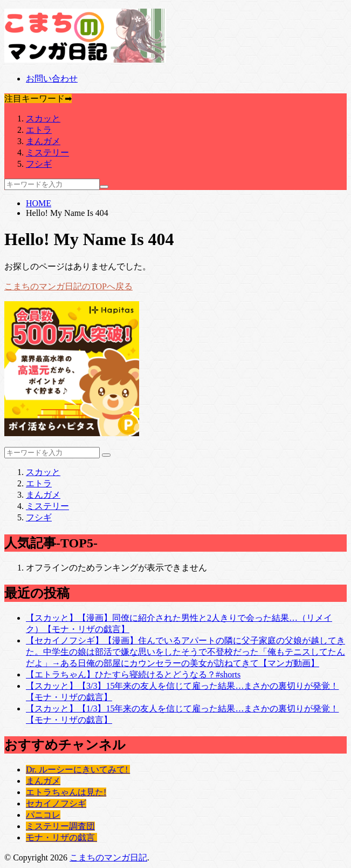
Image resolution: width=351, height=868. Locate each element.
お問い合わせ (52, 79)
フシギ (39, 164)
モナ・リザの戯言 (61, 838)
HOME (39, 203)
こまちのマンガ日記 (108, 857)
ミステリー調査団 (60, 826)
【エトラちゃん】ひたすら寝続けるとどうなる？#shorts (133, 674)
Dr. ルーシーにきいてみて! (78, 769)
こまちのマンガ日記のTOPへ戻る (68, 286)
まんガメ (43, 141)
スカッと (43, 118)
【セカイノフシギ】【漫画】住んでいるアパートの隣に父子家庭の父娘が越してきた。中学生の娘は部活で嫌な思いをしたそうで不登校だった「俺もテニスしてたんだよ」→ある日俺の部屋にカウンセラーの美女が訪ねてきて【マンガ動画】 (185, 652)
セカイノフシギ (56, 803)
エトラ (39, 130)
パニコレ (43, 815)
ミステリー (47, 152)
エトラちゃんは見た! (66, 792)
